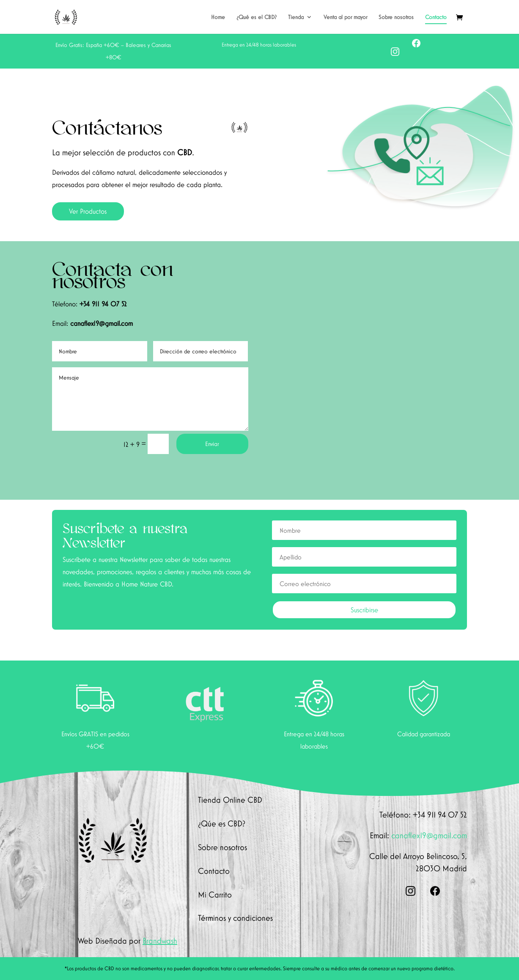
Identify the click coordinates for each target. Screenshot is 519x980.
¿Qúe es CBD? (222, 823)
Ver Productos (88, 211)
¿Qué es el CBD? (257, 17)
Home (218, 17)
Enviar (212, 444)
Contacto (436, 17)
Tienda (296, 17)
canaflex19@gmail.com (102, 323)
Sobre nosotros (396, 17)
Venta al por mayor (345, 17)
